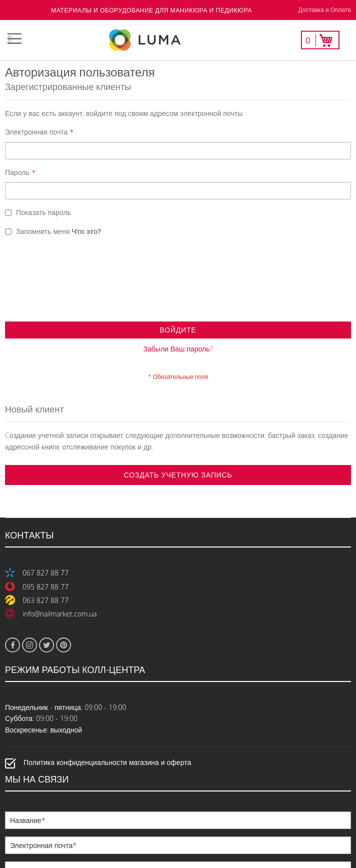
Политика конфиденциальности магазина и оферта (107, 686)
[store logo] (178, 40)
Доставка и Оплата (324, 9)
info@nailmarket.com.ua (60, 537)
